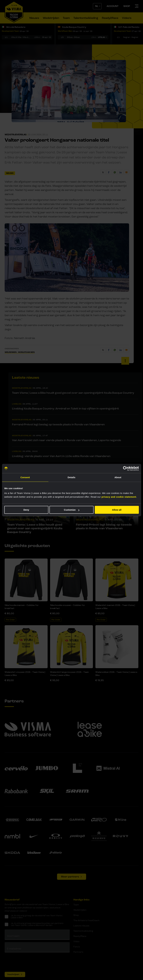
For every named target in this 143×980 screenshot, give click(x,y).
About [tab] (118, 477)
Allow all (117, 510)
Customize (72, 510)
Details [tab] (72, 477)
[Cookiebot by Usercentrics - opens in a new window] (125, 468)
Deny (26, 510)
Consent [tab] (25, 477)
